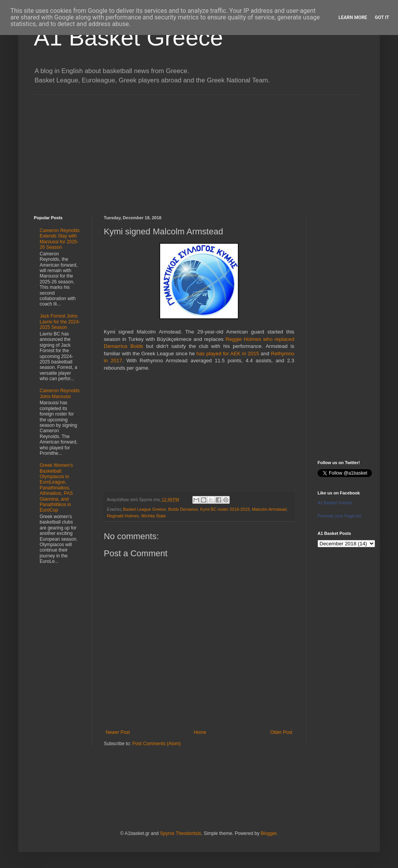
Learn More (353, 17)
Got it (382, 17)
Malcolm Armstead (269, 509)
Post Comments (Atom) (156, 744)
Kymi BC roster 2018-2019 (225, 509)
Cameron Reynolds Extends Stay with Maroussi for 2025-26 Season (60, 239)
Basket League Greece (144, 509)
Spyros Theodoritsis (180, 833)
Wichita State (154, 516)
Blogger (269, 833)
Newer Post (118, 732)
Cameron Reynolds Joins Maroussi (60, 393)
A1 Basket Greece (128, 38)
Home (200, 732)
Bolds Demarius (183, 509)
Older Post (281, 732)
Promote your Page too (340, 516)
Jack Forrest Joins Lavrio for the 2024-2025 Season (60, 322)
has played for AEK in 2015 (228, 354)
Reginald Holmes (123, 516)
